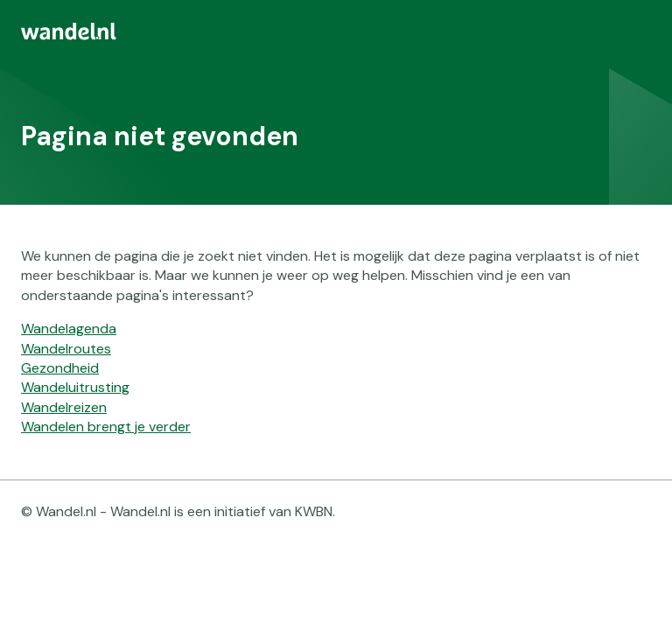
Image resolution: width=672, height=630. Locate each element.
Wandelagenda (69, 329)
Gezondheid (60, 368)
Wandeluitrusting (75, 387)
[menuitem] (336, 31)
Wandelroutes (66, 349)
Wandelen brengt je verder (106, 427)
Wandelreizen (64, 407)
